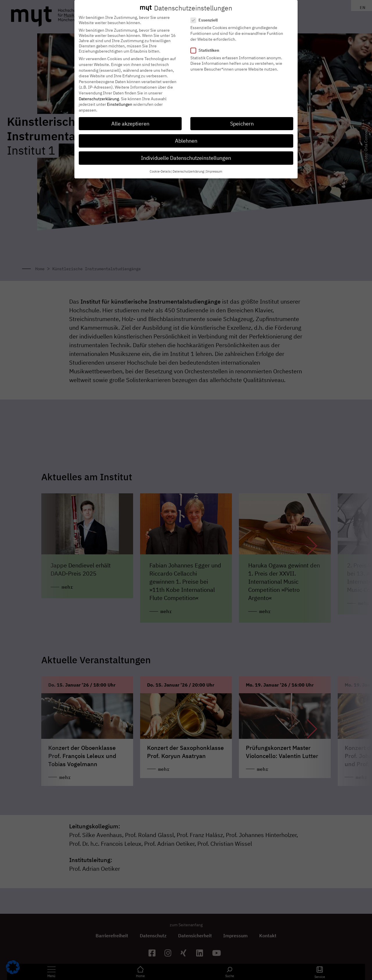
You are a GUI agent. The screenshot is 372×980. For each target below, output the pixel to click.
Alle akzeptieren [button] (130, 122)
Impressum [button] (214, 170)
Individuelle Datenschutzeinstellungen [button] (186, 156)
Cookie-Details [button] (160, 170)
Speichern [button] (242, 122)
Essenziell (206, 19)
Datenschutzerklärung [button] (188, 170)
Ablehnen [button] (186, 139)
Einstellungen (120, 103)
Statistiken (207, 49)
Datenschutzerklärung (99, 97)
